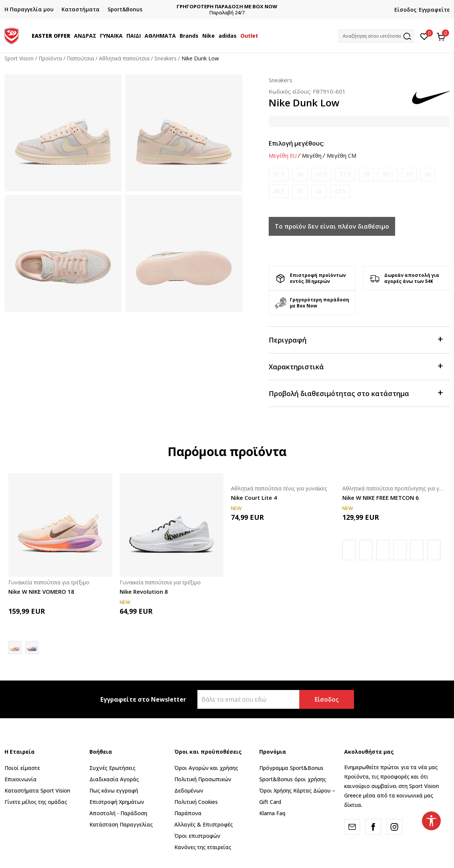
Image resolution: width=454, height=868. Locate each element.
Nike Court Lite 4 (254, 498)
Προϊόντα (50, 58)
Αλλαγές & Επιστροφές (204, 824)
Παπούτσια (80, 58)
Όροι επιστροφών (197, 836)
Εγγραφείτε (434, 10)
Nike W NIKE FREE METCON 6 (381, 498)
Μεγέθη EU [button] (283, 156)
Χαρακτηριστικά (356, 366)
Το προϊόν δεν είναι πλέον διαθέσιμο (332, 226)
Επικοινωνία (21, 779)
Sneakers (165, 58)
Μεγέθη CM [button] (342, 156)
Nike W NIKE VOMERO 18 (41, 591)
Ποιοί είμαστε (22, 768)
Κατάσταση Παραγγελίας (121, 824)
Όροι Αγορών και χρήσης (206, 768)
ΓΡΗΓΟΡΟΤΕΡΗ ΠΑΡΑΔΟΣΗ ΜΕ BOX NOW (236, 7)
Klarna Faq (272, 813)
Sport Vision (19, 58)
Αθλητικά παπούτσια (124, 58)
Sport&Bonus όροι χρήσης (293, 779)
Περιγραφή (356, 339)
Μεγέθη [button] (312, 156)
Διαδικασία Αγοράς (114, 779)
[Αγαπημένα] (424, 36)
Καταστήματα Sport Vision (37, 790)
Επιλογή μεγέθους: (296, 143)
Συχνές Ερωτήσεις (112, 768)
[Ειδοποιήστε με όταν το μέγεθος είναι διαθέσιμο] (279, 174)
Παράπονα (188, 813)
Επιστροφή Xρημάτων (117, 802)
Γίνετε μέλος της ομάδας (36, 802)
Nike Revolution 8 (144, 591)
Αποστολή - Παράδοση (118, 813)
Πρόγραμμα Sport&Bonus (291, 768)
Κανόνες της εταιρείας (203, 847)
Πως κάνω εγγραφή (114, 790)
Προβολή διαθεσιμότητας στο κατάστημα (356, 393)
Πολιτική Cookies (196, 802)
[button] (376, 36)
